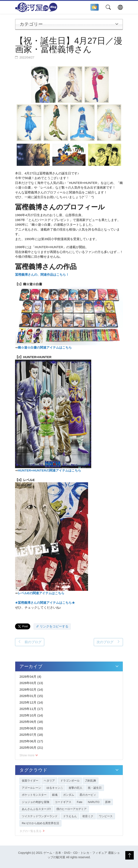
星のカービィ (88, 795)
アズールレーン (31, 788)
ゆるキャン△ (55, 788)
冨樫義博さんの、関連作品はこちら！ (42, 275)
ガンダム (69, 795)
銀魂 (55, 795)
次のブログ (108, 642)
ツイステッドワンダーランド (40, 816)
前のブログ (30, 642)
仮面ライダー (30, 781)
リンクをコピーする (52, 626)
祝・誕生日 (95, 788)
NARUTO (94, 802)
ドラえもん (70, 816)
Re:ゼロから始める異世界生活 (40, 823)
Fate (80, 802)
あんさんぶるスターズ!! (36, 809)
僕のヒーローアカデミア (71, 809)
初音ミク (88, 816)
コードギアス (63, 802)
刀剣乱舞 (91, 781)
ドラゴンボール (70, 781)
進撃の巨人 (75, 788)
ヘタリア (49, 781)
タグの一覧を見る (32, 831)
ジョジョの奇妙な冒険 (36, 802)
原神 (108, 802)
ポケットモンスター (34, 795)
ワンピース (106, 816)
